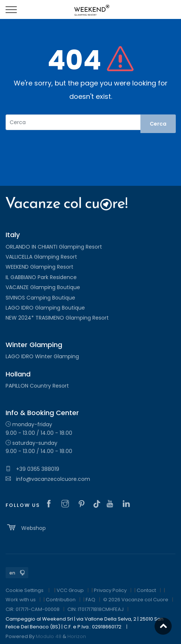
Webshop (26, 527)
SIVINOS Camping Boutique (40, 298)
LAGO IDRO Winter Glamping (42, 356)
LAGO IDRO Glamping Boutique (45, 308)
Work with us (21, 600)
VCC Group (70, 590)
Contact (146, 590)
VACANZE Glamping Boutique (43, 287)
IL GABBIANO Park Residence (41, 277)
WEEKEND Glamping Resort (39, 267)
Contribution (61, 600)
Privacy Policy (110, 590)
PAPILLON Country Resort (37, 386)
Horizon (77, 636)
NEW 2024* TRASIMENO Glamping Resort (57, 318)
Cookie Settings (25, 590)
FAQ (90, 600)
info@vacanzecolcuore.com (48, 479)
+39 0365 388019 (32, 469)
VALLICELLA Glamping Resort (41, 257)
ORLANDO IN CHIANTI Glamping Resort (54, 247)
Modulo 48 (49, 636)
